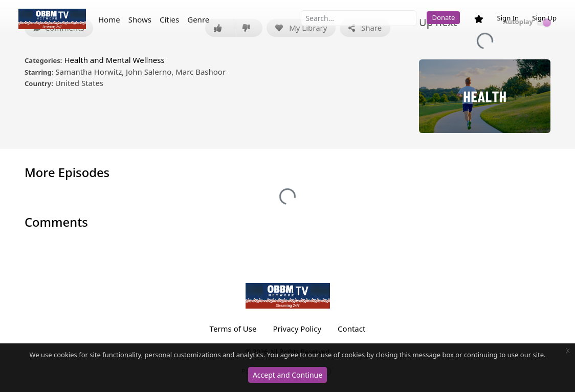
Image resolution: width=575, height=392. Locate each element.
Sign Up (544, 18)
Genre (198, 19)
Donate (443, 17)
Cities (169, 19)
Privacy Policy (297, 329)
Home (109, 19)
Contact (351, 329)
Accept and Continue (287, 375)
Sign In (508, 18)
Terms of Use (233, 329)
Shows (140, 19)
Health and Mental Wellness (114, 60)
